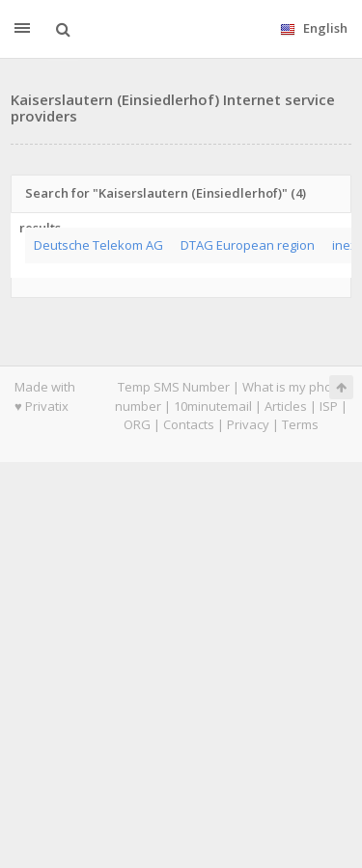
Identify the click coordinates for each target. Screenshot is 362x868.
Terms (300, 424)
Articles (286, 406)
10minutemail (213, 406)
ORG (137, 424)
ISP (329, 406)
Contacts (189, 424)
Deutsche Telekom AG (98, 245)
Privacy (248, 424)
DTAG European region (248, 245)
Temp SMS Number (174, 387)
